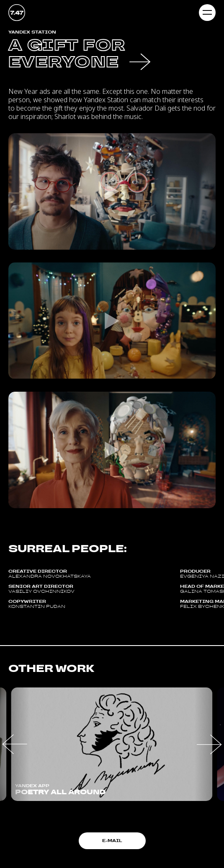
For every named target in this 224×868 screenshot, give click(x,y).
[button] (15, 744)
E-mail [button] (112, 841)
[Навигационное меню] (207, 13)
